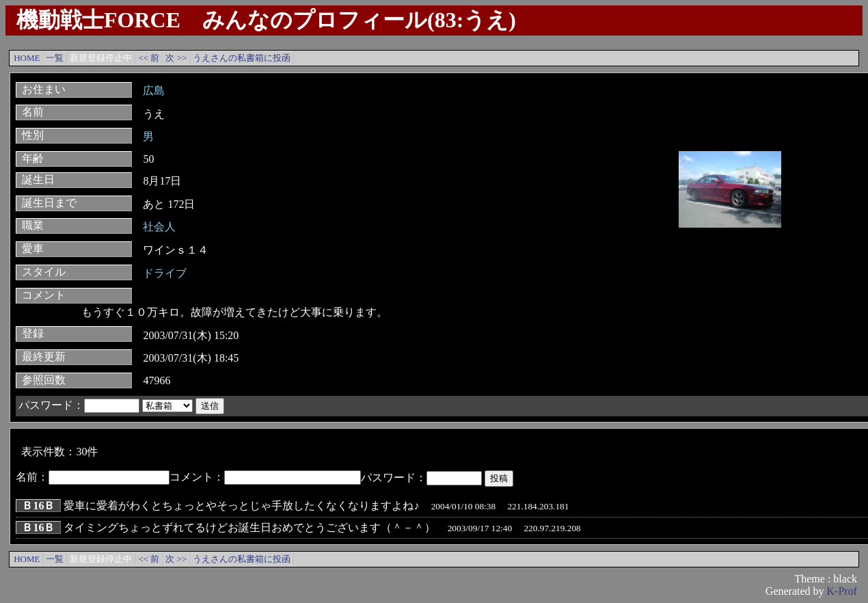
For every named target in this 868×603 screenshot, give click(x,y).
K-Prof (842, 591)
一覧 (55, 58)
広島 (154, 91)
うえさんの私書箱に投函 (242, 58)
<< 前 (149, 58)
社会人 (159, 227)
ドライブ (165, 273)
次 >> (176, 58)
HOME (27, 58)
